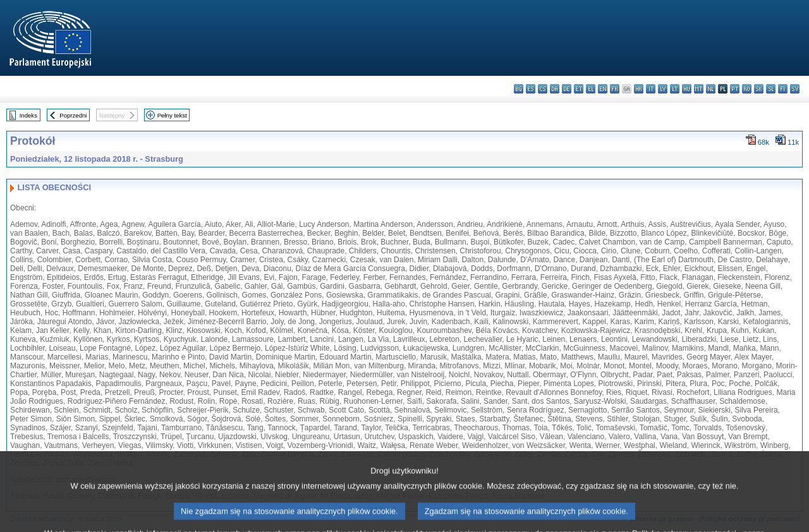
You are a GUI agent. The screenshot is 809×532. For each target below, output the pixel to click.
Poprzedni (73, 115)
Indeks (28, 115)
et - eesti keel (579, 89)
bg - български (519, 89)
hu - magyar (687, 89)
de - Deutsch (567, 89)
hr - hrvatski (639, 89)
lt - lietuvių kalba (675, 89)
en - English (603, 89)
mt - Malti (699, 89)
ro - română (747, 89)
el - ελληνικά (591, 89)
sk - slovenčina (759, 89)
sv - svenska (795, 89)
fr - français (615, 89)
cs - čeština (543, 89)
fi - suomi (783, 89)
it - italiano (651, 89)
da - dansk (555, 89)
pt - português (735, 89)
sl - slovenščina (771, 89)
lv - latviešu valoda (663, 89)
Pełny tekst (172, 115)
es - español (531, 89)
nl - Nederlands (711, 89)
